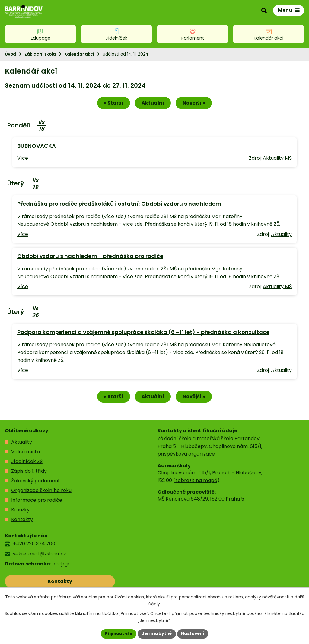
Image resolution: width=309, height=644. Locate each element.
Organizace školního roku (41, 492)
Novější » (196, 103)
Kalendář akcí (79, 54)
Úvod (10, 54)
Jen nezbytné (157, 633)
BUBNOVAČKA (37, 146)
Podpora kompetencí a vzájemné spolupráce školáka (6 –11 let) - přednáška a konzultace (143, 333)
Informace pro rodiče (37, 501)
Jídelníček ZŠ (27, 463)
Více (23, 159)
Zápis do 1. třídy (29, 472)
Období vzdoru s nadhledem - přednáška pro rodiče (90, 257)
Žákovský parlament (36, 482)
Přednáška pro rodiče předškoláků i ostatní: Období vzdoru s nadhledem (119, 204)
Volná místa (25, 453)
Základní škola (40, 54)
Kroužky (20, 511)
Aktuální (153, 103)
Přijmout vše (117, 633)
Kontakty (22, 521)
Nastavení (194, 633)
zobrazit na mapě (196, 481)
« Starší (111, 103)
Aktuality (281, 235)
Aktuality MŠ (277, 159)
